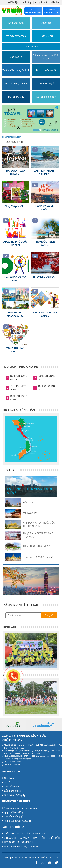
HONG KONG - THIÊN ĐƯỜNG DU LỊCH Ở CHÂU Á (30, 491)
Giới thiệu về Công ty (15, 795)
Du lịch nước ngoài (46, 70)
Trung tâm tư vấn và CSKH (17, 821)
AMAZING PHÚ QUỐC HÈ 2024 (16, 243)
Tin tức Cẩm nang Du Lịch (16, 70)
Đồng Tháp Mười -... (16, 206)
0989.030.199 (33, 13)
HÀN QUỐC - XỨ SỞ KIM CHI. (38, 546)
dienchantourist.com (11, 137)
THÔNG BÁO (46, 36)
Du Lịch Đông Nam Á (16, 84)
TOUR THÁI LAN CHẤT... (15, 350)
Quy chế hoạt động (14, 812)
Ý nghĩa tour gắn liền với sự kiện (20, 808)
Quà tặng (27, 2)
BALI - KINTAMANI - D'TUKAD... (45, 172)
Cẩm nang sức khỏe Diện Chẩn (46, 57)
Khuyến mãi (41, 2)
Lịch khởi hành (16, 23)
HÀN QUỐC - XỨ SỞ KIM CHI (19, 842)
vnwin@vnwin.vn (17, 761)
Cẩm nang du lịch (13, 791)
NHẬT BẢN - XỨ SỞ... (45, 277)
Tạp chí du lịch (11, 787)
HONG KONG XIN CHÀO (45, 208)
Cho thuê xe (16, 57)
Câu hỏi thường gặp (14, 817)
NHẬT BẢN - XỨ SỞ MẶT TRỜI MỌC (22, 846)
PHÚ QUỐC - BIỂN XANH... (45, 243)
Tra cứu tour (31, 46)
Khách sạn (46, 23)
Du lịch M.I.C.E (16, 97)
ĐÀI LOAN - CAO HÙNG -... (16, 172)
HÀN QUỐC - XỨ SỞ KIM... (15, 279)
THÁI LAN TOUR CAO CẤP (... (45, 314)
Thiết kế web (47, 858)
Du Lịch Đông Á (46, 84)
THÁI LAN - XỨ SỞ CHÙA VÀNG (39, 557)
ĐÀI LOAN (28, 503)
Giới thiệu (13, 2)
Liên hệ (55, 2)
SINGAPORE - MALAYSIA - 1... (16, 314)
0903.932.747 (52, 13)
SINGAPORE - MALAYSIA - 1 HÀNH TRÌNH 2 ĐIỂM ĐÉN (32, 838)
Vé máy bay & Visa (16, 36)
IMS (56, 858)
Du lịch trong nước (46, 97)
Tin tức (8, 782)
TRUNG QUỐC (30, 513)
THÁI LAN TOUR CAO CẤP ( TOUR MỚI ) (24, 833)
